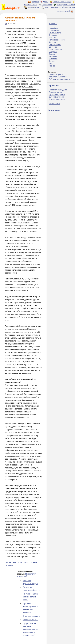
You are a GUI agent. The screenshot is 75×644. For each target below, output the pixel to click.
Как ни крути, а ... (31, 620)
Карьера (52, 42)
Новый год (53, 28)
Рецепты (35, 2)
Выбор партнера (56, 97)
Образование (55, 45)
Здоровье (53, 35)
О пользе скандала (31, 616)
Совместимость (56, 92)
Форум (30, 7)
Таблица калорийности (59, 79)
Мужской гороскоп (57, 95)
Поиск (47, 7)
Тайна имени (47, 5)
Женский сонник (31, 5)
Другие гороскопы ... (58, 99)
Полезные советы (57, 40)
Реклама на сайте (58, 7)
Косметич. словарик (58, 77)
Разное (52, 66)
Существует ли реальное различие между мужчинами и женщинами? (30, 629)
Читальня (53, 59)
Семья (52, 54)
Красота (52, 37)
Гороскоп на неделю (58, 90)
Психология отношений (26, 575)
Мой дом (53, 56)
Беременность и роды (62, 2)
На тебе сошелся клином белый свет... (31, 597)
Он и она (53, 47)
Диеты (46, 2)
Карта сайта (54, 104)
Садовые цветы (56, 74)
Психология (54, 30)
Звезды (52, 61)
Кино (51, 63)
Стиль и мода (55, 33)
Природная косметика (66, 5)
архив (37, 7)
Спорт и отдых (55, 49)
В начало (53, 24)
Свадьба (53, 52)
